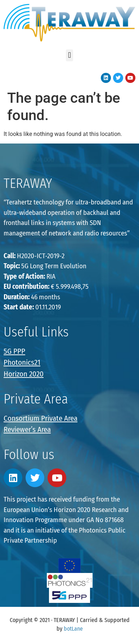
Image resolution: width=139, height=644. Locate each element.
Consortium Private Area (41, 418)
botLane (73, 629)
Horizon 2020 (24, 374)
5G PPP (14, 351)
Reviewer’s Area (27, 429)
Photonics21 (22, 362)
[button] (69, 55)
